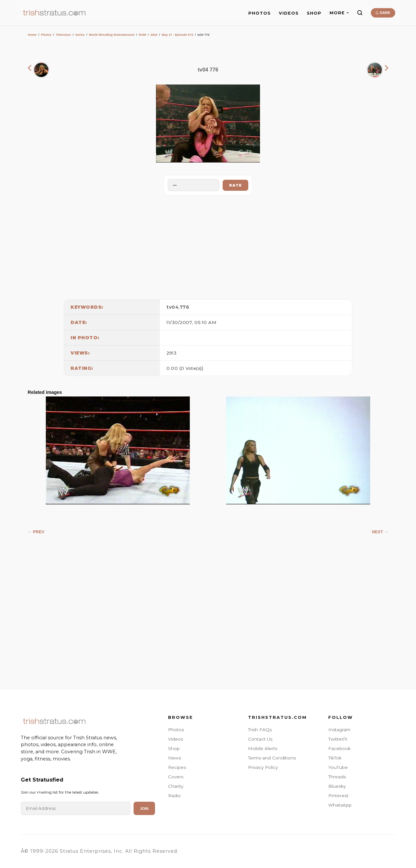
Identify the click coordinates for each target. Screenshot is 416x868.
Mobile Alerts (263, 748)
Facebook (339, 748)
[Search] (360, 13)
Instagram (339, 730)
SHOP (314, 13)
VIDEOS (289, 13)
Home (32, 35)
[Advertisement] (208, 246)
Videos (175, 739)
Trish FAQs (260, 730)
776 (185, 307)
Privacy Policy (263, 767)
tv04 (172, 307)
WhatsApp (340, 805)
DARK (383, 13)
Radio (174, 796)
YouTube (338, 767)
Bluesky (337, 786)
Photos (46, 35)
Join (144, 809)
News (175, 758)
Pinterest (338, 796)
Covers (176, 777)
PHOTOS (260, 13)
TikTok (335, 758)
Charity (176, 786)
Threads (337, 777)
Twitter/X (338, 739)
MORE (339, 13)
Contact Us (260, 739)
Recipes (177, 767)
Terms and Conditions (272, 758)
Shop (174, 748)
